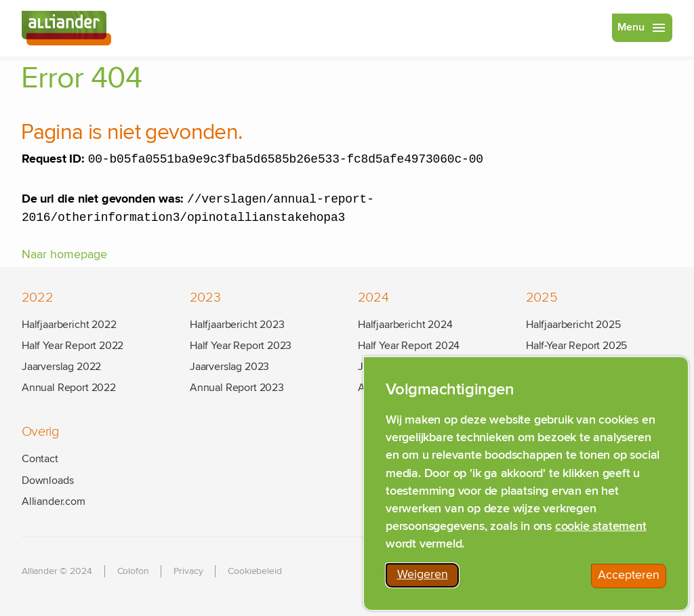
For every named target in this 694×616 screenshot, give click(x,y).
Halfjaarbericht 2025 (573, 325)
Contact (40, 459)
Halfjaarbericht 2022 (69, 325)
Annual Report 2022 (69, 388)
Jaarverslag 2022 (61, 367)
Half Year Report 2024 (409, 346)
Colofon (133, 571)
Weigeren (428, 579)
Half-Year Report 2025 (576, 346)
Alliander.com (54, 501)
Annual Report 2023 (237, 388)
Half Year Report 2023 (241, 346)
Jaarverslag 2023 (229, 367)
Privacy (188, 571)
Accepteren (632, 580)
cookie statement (601, 529)
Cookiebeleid (254, 571)
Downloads (47, 480)
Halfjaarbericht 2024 (405, 325)
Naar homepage (64, 259)
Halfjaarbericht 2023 (237, 325)
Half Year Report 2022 (73, 346)
